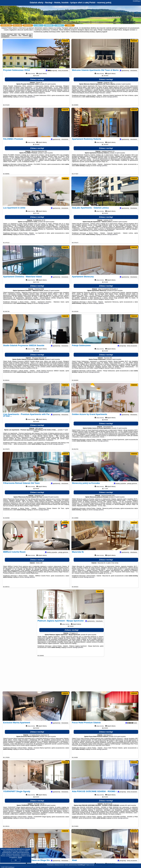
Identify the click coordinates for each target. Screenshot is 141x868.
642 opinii (128, 810)
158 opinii (46, 226)
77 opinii (66, 434)
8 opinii (114, 364)
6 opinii (120, 226)
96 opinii (48, 810)
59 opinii (51, 501)
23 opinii (51, 295)
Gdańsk (65, 41)
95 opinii (88, 639)
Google (28, 849)
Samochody (49, 25)
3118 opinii (117, 741)
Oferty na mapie (17, 25)
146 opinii (48, 741)
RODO (20, 857)
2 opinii (123, 88)
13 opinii (119, 432)
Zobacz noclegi (37, 84)
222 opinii (47, 88)
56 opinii (115, 295)
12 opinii (117, 157)
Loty (38, 25)
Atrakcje (59, 25)
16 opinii (117, 501)
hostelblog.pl (137, 1)
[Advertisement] (70, 675)
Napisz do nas (90, 865)
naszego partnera (29, 101)
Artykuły (70, 25)
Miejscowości (28, 25)
